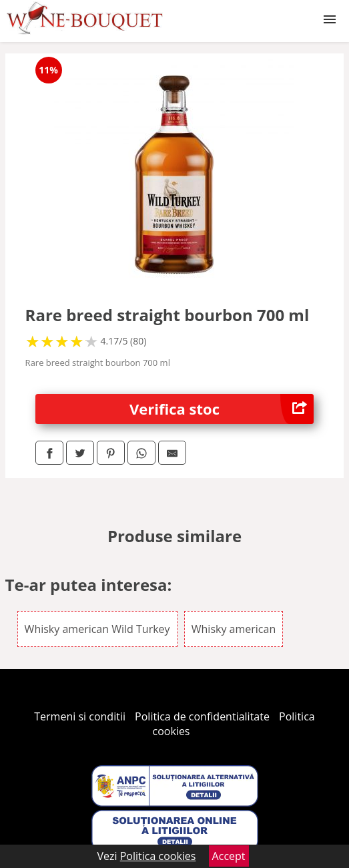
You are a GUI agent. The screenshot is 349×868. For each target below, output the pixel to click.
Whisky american (234, 629)
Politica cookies (158, 856)
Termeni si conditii (80, 716)
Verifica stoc (222, 409)
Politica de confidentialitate (202, 716)
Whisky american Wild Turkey (97, 629)
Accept (229, 856)
